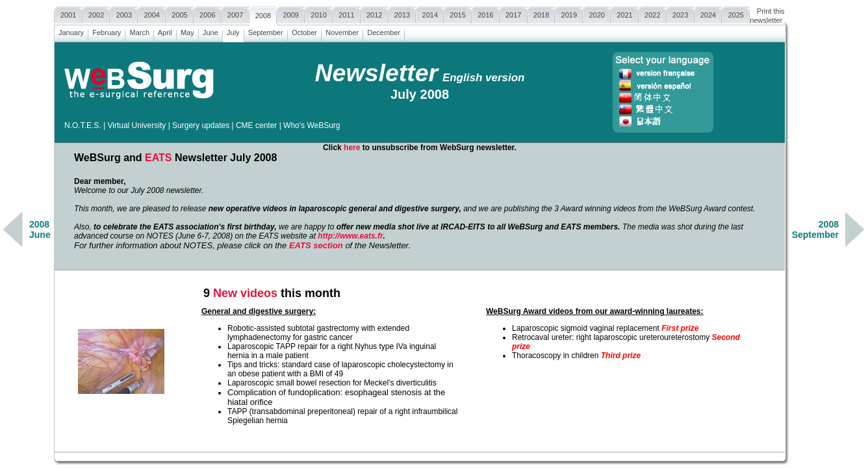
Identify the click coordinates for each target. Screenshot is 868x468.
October (304, 31)
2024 (708, 13)
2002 (96, 13)
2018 (542, 13)
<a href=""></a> (420, 250)
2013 (402, 13)
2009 (291, 13)
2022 (653, 13)
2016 (486, 13)
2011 (347, 13)
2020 (597, 13)
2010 (319, 13)
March (139, 31)
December (384, 31)
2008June (40, 229)
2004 (152, 13)
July (233, 31)
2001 (69, 13)
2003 (124, 13)
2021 (625, 13)
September (266, 31)
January (71, 31)
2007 (236, 13)
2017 (514, 13)
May (187, 31)
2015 (458, 13)
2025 (736, 13)
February (107, 31)
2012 (375, 13)
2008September (815, 229)
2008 (263, 14)
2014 (430, 13)
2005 (180, 13)
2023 (681, 13)
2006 (208, 13)
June (211, 31)
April (165, 31)
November (342, 31)
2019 (569, 13)
